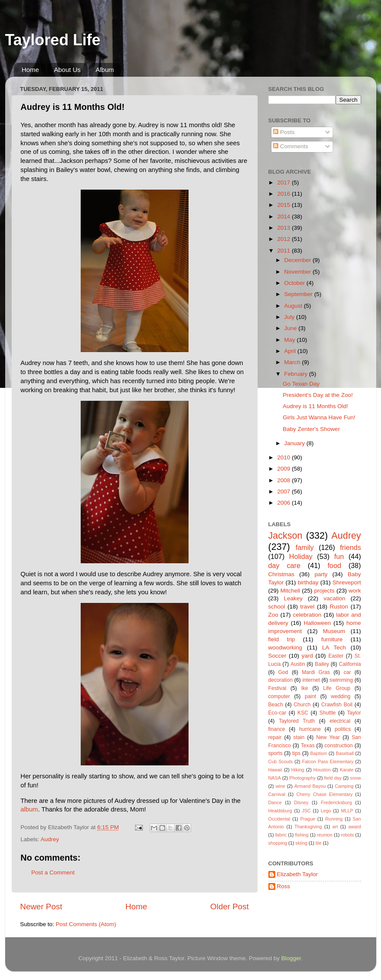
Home (30, 70)
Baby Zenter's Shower (311, 429)
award (354, 827)
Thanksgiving (308, 827)
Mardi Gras (316, 672)
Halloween (317, 623)
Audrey (50, 839)
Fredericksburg (336, 802)
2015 (284, 205)
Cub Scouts (281, 762)
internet (311, 680)
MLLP (347, 811)
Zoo (273, 615)
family (305, 547)
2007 (284, 492)
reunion (325, 835)
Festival (277, 688)
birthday (308, 582)
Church (302, 705)
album (29, 809)
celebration (307, 615)
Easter (336, 656)
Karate (347, 770)
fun (339, 556)
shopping (278, 843)
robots (347, 835)
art (335, 827)
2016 (284, 194)
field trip (282, 639)
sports (276, 753)
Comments (291, 146)
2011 (284, 251)
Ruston (339, 607)
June (291, 328)
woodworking (285, 648)
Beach (276, 705)
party (321, 574)
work (355, 591)
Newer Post (41, 907)
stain (299, 737)
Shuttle (327, 713)
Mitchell (290, 591)
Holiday (301, 556)
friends (351, 547)
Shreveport (346, 582)
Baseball (345, 753)
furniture (332, 639)
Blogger (291, 958)
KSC (303, 713)
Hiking (298, 770)
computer (279, 696)
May (291, 340)
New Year (328, 737)
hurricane (310, 729)
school (277, 607)
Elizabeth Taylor (298, 874)
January (296, 443)
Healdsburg (280, 811)
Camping (344, 786)
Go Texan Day (301, 384)
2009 (284, 469)
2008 (284, 480)
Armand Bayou (310, 786)
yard (307, 656)
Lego (326, 811)
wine (280, 786)
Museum (334, 631)
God (283, 672)
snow (355, 778)
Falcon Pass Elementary (328, 762)
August (294, 306)
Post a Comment (53, 872)
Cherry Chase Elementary (325, 794)
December (299, 260)
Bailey (322, 664)
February (297, 374)
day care (285, 565)
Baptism (319, 753)
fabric (281, 835)
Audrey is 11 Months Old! (315, 406)
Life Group (337, 688)
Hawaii (275, 770)
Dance (275, 802)
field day (333, 778)
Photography (302, 778)
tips (296, 753)
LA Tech (334, 648)
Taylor (354, 713)
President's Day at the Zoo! (318, 395)
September (299, 294)
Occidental (279, 819)
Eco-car (277, 713)
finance (277, 729)
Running (334, 819)
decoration (281, 680)
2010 (284, 457)
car (347, 672)
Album (105, 70)
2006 (284, 503)
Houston (322, 770)
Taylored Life (53, 40)
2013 (284, 228)
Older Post (229, 907)
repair (275, 737)
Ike (305, 688)
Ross (284, 886)
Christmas (282, 574)
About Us (67, 70)
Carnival (277, 794)
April (291, 351)
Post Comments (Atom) (86, 924)
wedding (341, 696)
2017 (284, 183)
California (350, 664)
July (290, 317)
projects (324, 591)
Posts (284, 132)
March (293, 362)
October (296, 283)
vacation (334, 598)
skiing (302, 843)
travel (307, 607)
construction (338, 746)
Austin (298, 664)
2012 (284, 239)
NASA (275, 778)
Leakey (293, 598)
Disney (301, 802)
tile (318, 843)
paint (310, 696)
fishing (302, 835)
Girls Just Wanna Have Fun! (319, 417)
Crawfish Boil (337, 705)
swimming (341, 680)
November (299, 272)
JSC (306, 811)
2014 (284, 217)
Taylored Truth (297, 721)
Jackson (285, 535)
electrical (340, 721)
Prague (308, 819)
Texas (308, 746)
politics (343, 729)
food (334, 565)
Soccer (277, 656)
